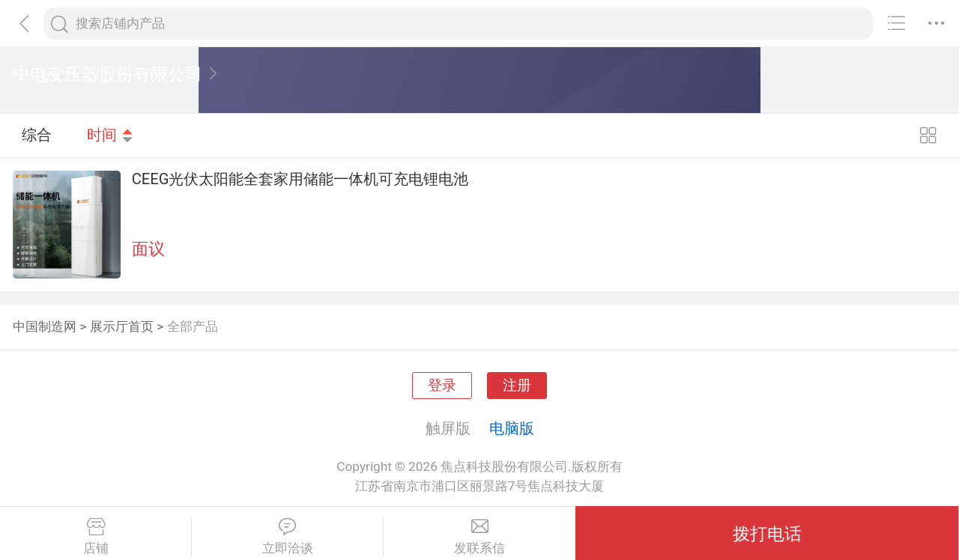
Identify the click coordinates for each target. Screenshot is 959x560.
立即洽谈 (287, 537)
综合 (37, 135)
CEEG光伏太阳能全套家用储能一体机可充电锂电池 (300, 179)
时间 (110, 135)
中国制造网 (45, 326)
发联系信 (479, 537)
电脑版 (512, 428)
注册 (517, 386)
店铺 (96, 537)
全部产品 (193, 326)
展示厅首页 (122, 326)
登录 (442, 386)
